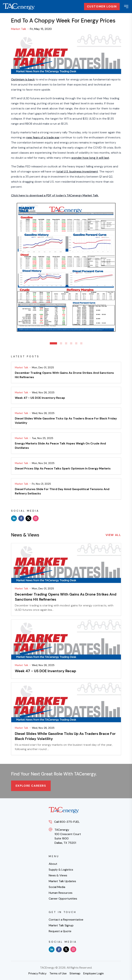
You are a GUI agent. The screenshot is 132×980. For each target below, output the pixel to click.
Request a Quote (60, 931)
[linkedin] (14, 518)
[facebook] (21, 518)
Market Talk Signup (61, 925)
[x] (28, 518)
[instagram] (36, 518)
